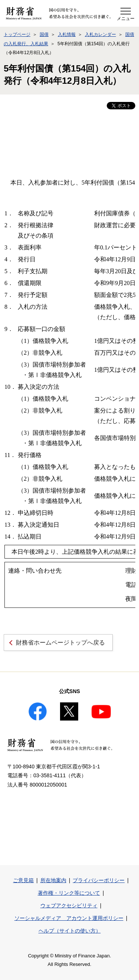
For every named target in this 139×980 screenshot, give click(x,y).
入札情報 (67, 34)
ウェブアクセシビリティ (69, 905)
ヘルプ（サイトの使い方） (70, 931)
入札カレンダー (100, 34)
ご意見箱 (23, 880)
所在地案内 (53, 880)
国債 (44, 34)
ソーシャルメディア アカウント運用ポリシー (69, 918)
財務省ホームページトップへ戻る (60, 643)
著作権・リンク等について (69, 893)
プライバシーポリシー (99, 880)
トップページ (17, 34)
